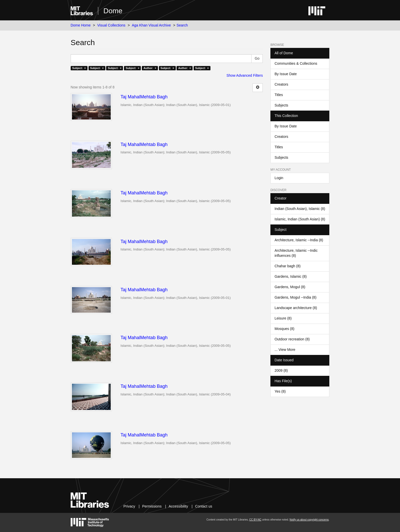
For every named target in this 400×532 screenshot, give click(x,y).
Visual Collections (111, 25)
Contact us (204, 506)
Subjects (281, 105)
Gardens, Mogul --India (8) (295, 297)
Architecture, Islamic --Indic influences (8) (296, 253)
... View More (285, 350)
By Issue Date (286, 74)
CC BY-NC (255, 520)
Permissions (152, 506)
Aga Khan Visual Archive (151, 25)
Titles (279, 95)
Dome (113, 11)
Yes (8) (280, 391)
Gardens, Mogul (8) (290, 287)
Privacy (129, 506)
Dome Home (81, 25)
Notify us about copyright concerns (309, 520)
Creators (281, 84)
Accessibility (178, 506)
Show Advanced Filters (245, 75)
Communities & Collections (296, 63)
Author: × (150, 68)
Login (279, 178)
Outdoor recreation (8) (292, 339)
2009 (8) (281, 370)
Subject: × (79, 68)
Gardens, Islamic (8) (291, 276)
